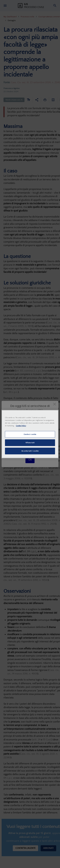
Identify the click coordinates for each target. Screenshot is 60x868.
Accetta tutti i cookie (30, 451)
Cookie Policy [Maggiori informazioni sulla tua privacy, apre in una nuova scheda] (21, 426)
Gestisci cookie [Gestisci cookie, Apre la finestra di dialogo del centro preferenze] (30, 434)
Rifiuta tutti (30, 443)
